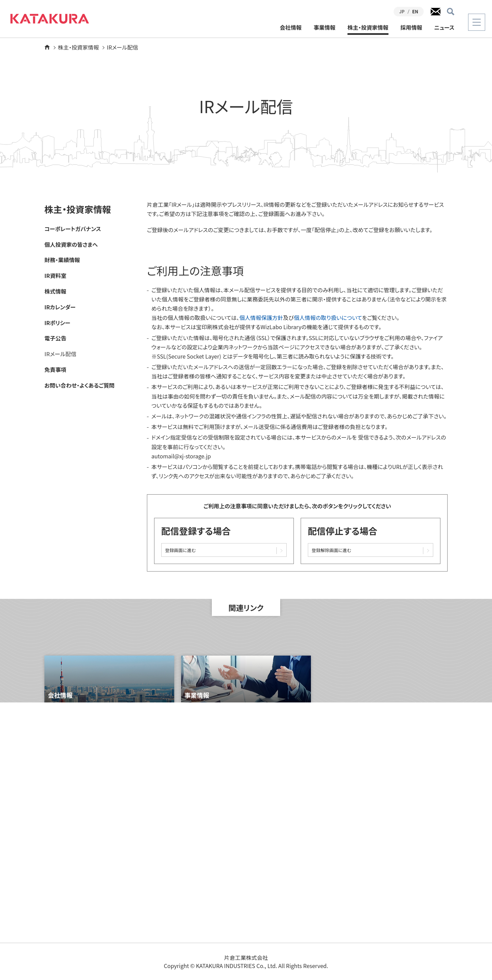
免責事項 (55, 370)
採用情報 (411, 28)
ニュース (444, 28)
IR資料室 (55, 276)
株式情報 (55, 291)
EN (415, 11)
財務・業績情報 (62, 260)
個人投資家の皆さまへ (71, 245)
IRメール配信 (60, 354)
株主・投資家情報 (368, 28)
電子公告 (55, 338)
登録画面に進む (180, 550)
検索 (451, 12)
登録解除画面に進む (331, 550)
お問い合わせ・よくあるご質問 (79, 385)
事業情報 (325, 28)
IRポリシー (57, 323)
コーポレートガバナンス (73, 229)
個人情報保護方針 (261, 318)
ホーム (47, 47)
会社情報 (291, 28)
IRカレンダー (60, 307)
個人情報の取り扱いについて (328, 318)
